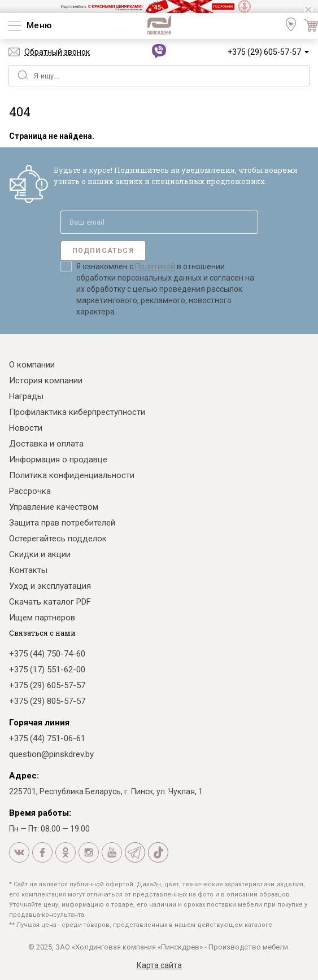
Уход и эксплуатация (50, 586)
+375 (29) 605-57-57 (264, 52)
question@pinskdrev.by (51, 754)
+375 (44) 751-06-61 (47, 738)
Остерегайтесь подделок (58, 539)
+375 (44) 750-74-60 (47, 654)
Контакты (28, 570)
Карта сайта (159, 965)
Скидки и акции (40, 554)
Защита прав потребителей (62, 523)
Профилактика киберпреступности (77, 412)
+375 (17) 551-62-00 (47, 670)
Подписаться (103, 251)
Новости (26, 428)
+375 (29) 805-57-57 (47, 701)
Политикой (155, 266)
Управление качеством (54, 507)
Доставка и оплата (46, 444)
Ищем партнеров (42, 618)
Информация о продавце (58, 460)
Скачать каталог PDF (50, 602)
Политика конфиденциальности (72, 475)
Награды (26, 396)
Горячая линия (39, 723)
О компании (32, 365)
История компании (46, 380)
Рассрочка (30, 491)
